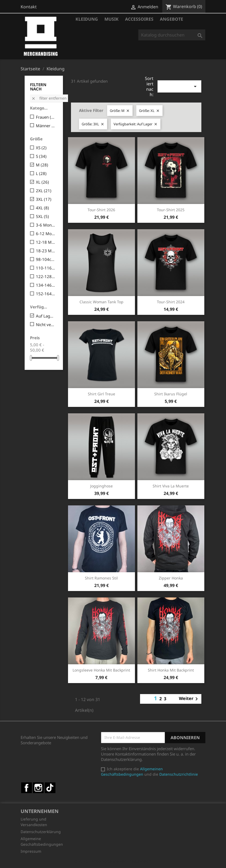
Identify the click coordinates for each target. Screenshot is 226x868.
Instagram (38, 788)
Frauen (46, 117)
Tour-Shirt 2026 (101, 210)
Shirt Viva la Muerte (171, 486)
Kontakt (29, 7)
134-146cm (46, 285)
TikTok (50, 788)
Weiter (189, 699)
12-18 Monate (46, 242)
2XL (44, 191)
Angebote (172, 19)
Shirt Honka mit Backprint (171, 670)
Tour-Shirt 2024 (171, 302)
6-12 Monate (46, 234)
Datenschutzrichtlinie (179, 774)
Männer (46, 126)
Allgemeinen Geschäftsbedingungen (132, 772)
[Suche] (172, 35)
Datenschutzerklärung (41, 832)
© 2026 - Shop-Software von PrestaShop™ (113, 861)
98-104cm (46, 259)
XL (42, 182)
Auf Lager (46, 316)
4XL (42, 208)
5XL (42, 216)
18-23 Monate (46, 251)
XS (41, 148)
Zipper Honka (171, 578)
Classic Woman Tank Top (101, 302)
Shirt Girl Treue (101, 394)
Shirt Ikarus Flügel (171, 394)
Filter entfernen (49, 98)
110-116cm (46, 268)
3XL (44, 199)
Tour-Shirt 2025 (171, 210)
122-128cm (46, 276)
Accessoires (139, 19)
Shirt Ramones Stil (101, 578)
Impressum (31, 851)
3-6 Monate (46, 225)
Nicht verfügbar (46, 324)
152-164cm (46, 294)
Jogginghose (101, 486)
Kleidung (87, 19)
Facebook (27, 788)
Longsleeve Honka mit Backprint (101, 670)
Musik (112, 19)
